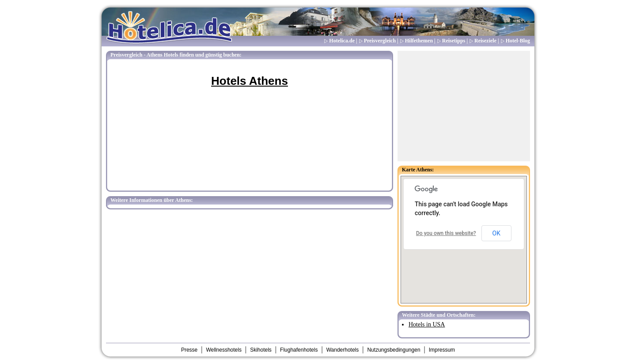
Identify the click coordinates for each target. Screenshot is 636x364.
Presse (189, 350)
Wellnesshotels (223, 350)
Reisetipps (454, 41)
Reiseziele (485, 41)
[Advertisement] (464, 106)
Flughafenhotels (299, 350)
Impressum (442, 350)
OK (496, 233)
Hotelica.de (342, 41)
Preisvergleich (380, 41)
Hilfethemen (419, 41)
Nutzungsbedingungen (394, 350)
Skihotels (261, 350)
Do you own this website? (446, 233)
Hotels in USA (427, 324)
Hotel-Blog (518, 41)
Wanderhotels (343, 350)
